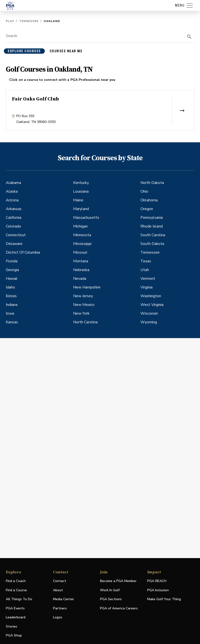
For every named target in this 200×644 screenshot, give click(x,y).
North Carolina (85, 322)
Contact (60, 581)
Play (10, 21)
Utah (145, 270)
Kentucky (81, 183)
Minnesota (82, 235)
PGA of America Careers (119, 609)
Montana (81, 261)
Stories (12, 626)
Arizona (12, 200)
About (58, 590)
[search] (189, 37)
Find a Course (16, 590)
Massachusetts (86, 218)
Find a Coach (16, 581)
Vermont (148, 279)
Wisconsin (149, 313)
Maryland (81, 209)
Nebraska (81, 270)
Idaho (10, 287)
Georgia (12, 270)
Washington (151, 296)
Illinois (11, 296)
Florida (12, 261)
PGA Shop (14, 636)
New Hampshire (87, 287)
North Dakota (152, 183)
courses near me (66, 51)
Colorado (13, 226)
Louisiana (81, 191)
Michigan (80, 226)
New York (81, 313)
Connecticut (16, 235)
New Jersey (83, 296)
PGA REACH (157, 581)
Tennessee (29, 21)
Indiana (12, 305)
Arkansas (14, 209)
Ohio (144, 191)
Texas (146, 261)
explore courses (24, 51)
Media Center (64, 599)
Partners (60, 608)
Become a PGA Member (118, 581)
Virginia (146, 287)
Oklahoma (149, 200)
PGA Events (15, 608)
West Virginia (152, 305)
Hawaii (12, 279)
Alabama (13, 183)
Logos (58, 617)
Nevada (80, 279)
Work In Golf (110, 590)
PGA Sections (111, 599)
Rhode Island (152, 226)
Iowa (10, 313)
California (14, 218)
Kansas (12, 322)
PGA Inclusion (158, 590)
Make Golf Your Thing (164, 599)
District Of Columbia (23, 252)
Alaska (12, 191)
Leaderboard (16, 617)
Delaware (14, 244)
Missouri (80, 252)
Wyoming (149, 322)
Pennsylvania (152, 218)
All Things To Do (19, 599)
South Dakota (152, 244)
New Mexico (84, 305)
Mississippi (82, 244)
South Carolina (153, 235)
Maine (78, 200)
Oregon (147, 209)
